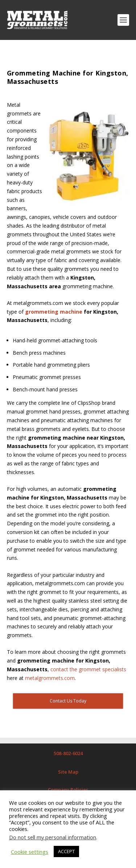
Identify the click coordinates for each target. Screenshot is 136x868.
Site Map (68, 772)
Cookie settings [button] (30, 852)
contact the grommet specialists (88, 669)
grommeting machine (54, 312)
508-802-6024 (68, 753)
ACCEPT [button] (66, 851)
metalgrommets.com (50, 678)
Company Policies (68, 790)
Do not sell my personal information (53, 837)
